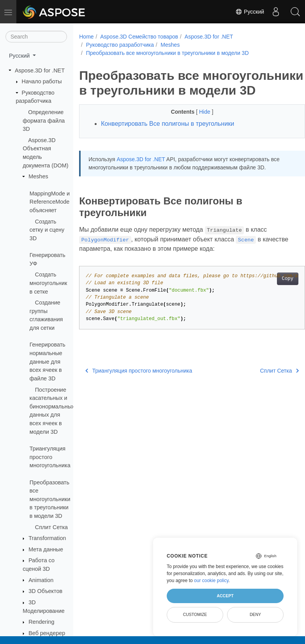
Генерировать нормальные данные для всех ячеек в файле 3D (48, 361)
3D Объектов (45, 591)
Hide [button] (197, 127)
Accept (225, 596)
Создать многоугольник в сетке (48, 283)
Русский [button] (20, 56)
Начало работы (42, 81)
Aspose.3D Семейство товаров (139, 37)
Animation (41, 580)
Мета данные (46, 549)
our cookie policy (211, 581)
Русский (250, 12)
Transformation (47, 538)
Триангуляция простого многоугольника (50, 457)
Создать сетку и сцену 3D (47, 230)
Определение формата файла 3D (44, 121)
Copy (271, 294)
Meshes (38, 176)
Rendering (41, 622)
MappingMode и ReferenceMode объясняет (50, 202)
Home (86, 37)
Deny (255, 614)
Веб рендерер (47, 633)
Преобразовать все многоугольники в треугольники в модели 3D (50, 499)
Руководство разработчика (120, 45)
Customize (195, 614)
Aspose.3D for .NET (40, 70)
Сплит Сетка (51, 527)
